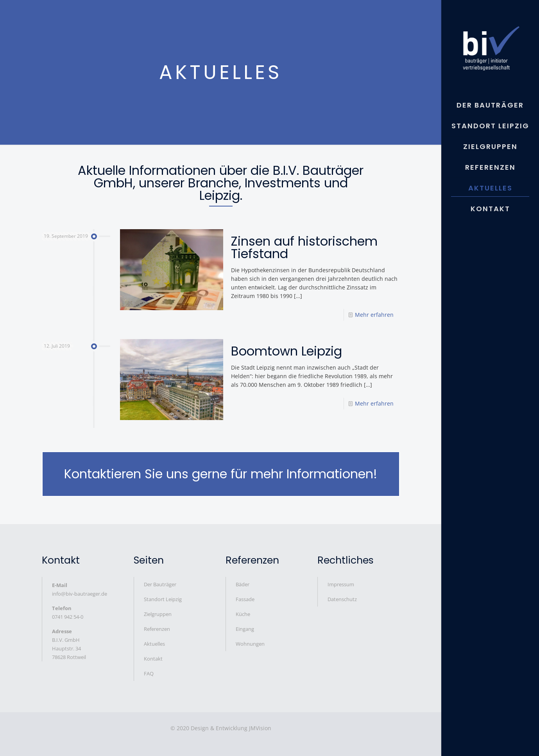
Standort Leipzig (163, 599)
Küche (243, 614)
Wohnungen (250, 644)
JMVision (260, 728)
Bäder (243, 584)
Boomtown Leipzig (287, 351)
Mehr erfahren (374, 315)
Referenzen (157, 629)
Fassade (245, 599)
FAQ (149, 673)
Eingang (245, 629)
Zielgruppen (158, 614)
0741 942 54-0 (68, 617)
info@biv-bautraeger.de (80, 594)
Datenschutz (342, 599)
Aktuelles (154, 644)
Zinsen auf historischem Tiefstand (304, 247)
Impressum (341, 584)
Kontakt (153, 659)
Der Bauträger (160, 584)
